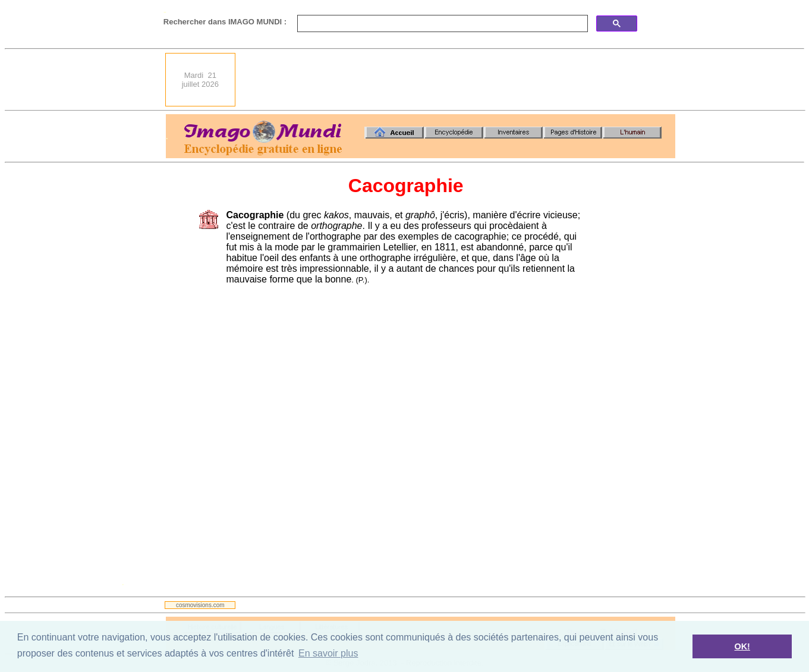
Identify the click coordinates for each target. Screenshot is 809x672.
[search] (441, 24)
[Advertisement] (459, 80)
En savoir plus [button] (328, 653)
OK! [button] (742, 646)
